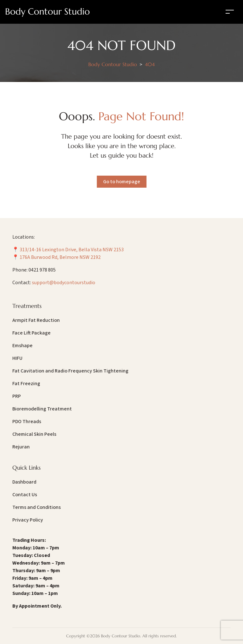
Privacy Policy (28, 520)
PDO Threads (27, 422)
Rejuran (21, 447)
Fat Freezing (26, 384)
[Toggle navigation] (230, 12)
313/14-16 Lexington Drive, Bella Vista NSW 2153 (72, 250)
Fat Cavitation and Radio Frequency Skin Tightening (70, 371)
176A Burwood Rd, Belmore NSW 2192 (60, 257)
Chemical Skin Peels (34, 434)
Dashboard (24, 482)
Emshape (22, 346)
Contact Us (25, 495)
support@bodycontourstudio (64, 283)
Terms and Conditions (37, 507)
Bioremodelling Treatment (42, 409)
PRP (17, 396)
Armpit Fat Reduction (36, 320)
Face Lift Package (31, 333)
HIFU (17, 358)
